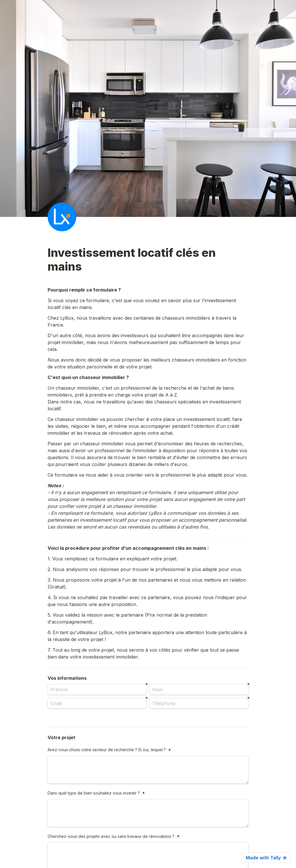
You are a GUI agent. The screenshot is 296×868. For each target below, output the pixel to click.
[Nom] (199, 690)
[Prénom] (97, 690)
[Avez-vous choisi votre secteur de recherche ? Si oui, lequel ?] (148, 770)
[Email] (97, 703)
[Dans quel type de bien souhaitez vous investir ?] (148, 813)
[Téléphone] (199, 703)
